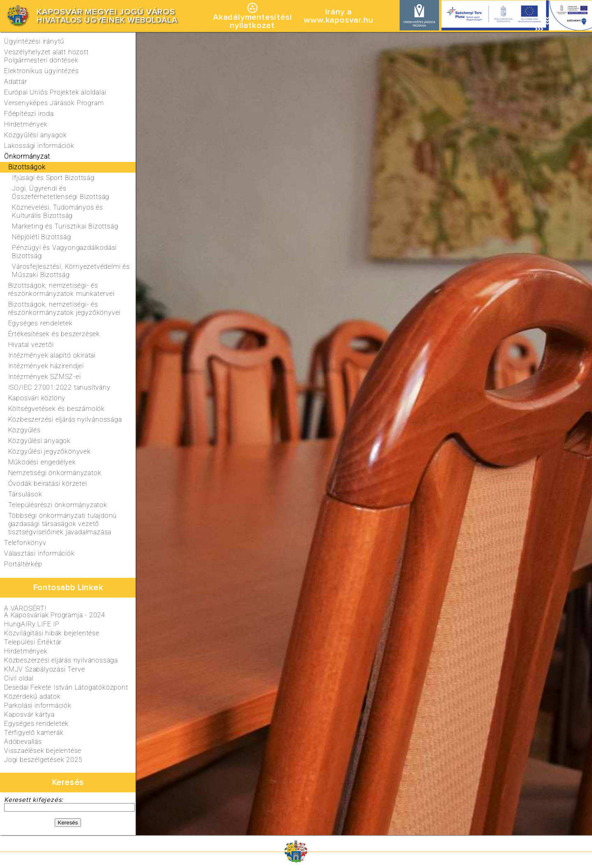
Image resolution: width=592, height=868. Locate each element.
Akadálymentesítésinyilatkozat (252, 21)
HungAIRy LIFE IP (32, 624)
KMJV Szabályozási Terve (44, 669)
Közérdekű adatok (32, 696)
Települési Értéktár (33, 642)
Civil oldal (19, 678)
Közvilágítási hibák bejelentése (52, 633)
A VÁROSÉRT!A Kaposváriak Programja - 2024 (55, 612)
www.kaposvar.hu (338, 20)
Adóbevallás (23, 742)
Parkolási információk (38, 705)
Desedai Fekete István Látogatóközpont (66, 687)
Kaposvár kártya (29, 714)
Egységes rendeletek (36, 724)
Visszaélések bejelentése (43, 751)
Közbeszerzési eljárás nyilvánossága (61, 660)
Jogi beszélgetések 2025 (43, 760)
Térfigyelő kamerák (34, 733)
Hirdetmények (26, 651)
